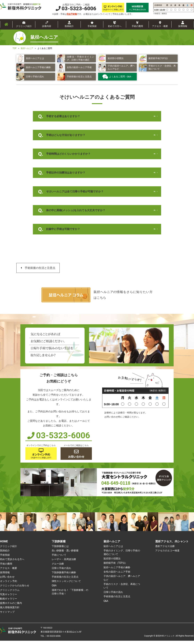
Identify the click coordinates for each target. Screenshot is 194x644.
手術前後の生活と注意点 (40, 271)
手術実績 (92, 26)
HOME (4, 545)
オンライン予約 (9, 585)
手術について (59, 558)
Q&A (54, 589)
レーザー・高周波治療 (64, 563)
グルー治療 (58, 567)
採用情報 (183, 26)
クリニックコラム (10, 593)
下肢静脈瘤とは (60, 549)
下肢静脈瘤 (59, 545)
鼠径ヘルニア (112, 545)
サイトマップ (7, 615)
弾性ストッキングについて (66, 585)
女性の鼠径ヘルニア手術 (117, 575)
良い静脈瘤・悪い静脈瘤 (65, 554)
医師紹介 (69, 26)
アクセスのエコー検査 (167, 554)
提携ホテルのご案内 (11, 606)
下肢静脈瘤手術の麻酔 (64, 576)
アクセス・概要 (160, 26)
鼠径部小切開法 (112, 562)
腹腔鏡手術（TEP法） (115, 566)
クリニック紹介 (24, 26)
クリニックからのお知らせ (15, 589)
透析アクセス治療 (165, 549)
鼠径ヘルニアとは (113, 549)
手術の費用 (137, 26)
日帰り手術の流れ (61, 571)
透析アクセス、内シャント (172, 545)
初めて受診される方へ (12, 563)
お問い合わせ (7, 580)
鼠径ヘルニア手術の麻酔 (117, 571)
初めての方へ (115, 26)
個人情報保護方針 (10, 611)
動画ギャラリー (9, 602)
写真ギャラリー (9, 598)
